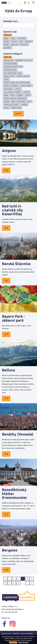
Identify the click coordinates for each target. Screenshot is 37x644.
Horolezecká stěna (10, 70)
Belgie (6, 38)
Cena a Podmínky (27, 634)
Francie (14, 41)
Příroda (28, 95)
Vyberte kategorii (13, 54)
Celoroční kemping (10, 63)
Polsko (6, 45)
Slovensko (24, 45)
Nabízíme (16, 634)
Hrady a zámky (9, 76)
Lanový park (8, 89)
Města (6, 95)
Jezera (6, 79)
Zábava (7, 108)
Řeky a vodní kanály (18, 101)
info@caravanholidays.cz (15, 609)
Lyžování (26, 92)
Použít (18, 114)
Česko (13, 38)
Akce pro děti (9, 60)
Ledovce (18, 89)
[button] (33, 2)
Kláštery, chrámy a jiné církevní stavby (17, 82)
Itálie (21, 41)
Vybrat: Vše (8, 35)
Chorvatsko (22, 38)
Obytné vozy (6, 634)
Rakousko (15, 45)
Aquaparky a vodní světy (24, 60)
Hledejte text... (11, 21)
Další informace (23, 642)
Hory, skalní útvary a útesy (13, 73)
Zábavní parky (16, 108)
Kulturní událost (26, 86)
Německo (29, 41)
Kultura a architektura (11, 86)
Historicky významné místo (13, 67)
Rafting (7, 101)
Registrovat (29, 2)
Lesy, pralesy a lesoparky (12, 92)
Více (6, 170)
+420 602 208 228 (11, 612)
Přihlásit (25, 2)
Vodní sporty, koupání (11, 105)
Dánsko (7, 41)
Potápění (20, 95)
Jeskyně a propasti (23, 76)
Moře (12, 95)
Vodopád (24, 105)
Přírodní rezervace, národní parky (15, 98)
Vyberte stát (10, 32)
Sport (29, 101)
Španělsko (8, 48)
